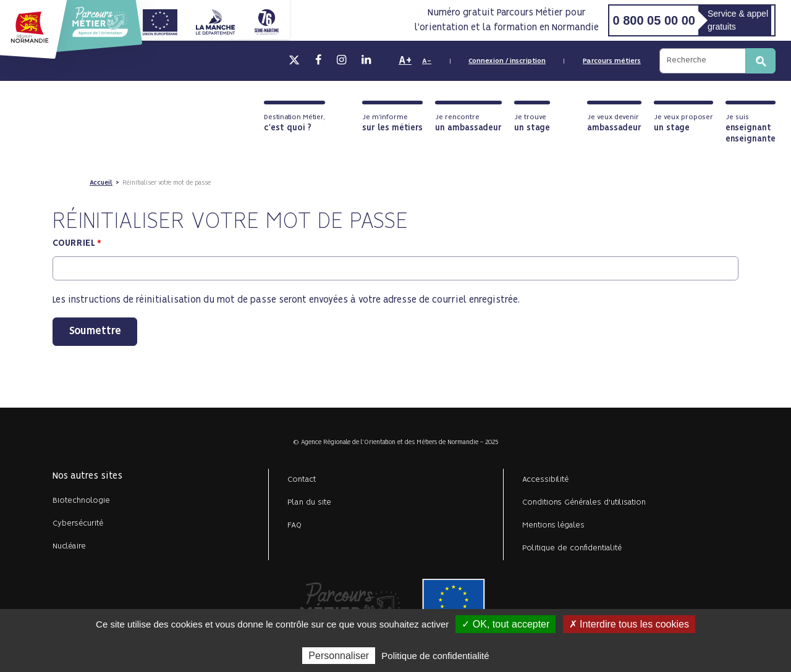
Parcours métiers (612, 61)
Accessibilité (545, 480)
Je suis (751, 129)
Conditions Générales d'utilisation (584, 502)
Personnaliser (339, 656)
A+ (405, 61)
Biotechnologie (81, 501)
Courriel (74, 243)
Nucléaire (69, 546)
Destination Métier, (294, 123)
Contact (302, 480)
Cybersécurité (78, 523)
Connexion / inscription (507, 61)
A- (427, 61)
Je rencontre (468, 123)
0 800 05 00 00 (654, 20)
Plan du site (309, 502)
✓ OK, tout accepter (505, 624)
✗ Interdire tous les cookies (629, 624)
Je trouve (532, 123)
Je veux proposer (683, 123)
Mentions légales (553, 525)
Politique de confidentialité (572, 548)
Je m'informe (392, 123)
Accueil (101, 183)
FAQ (294, 525)
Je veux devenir (614, 123)
